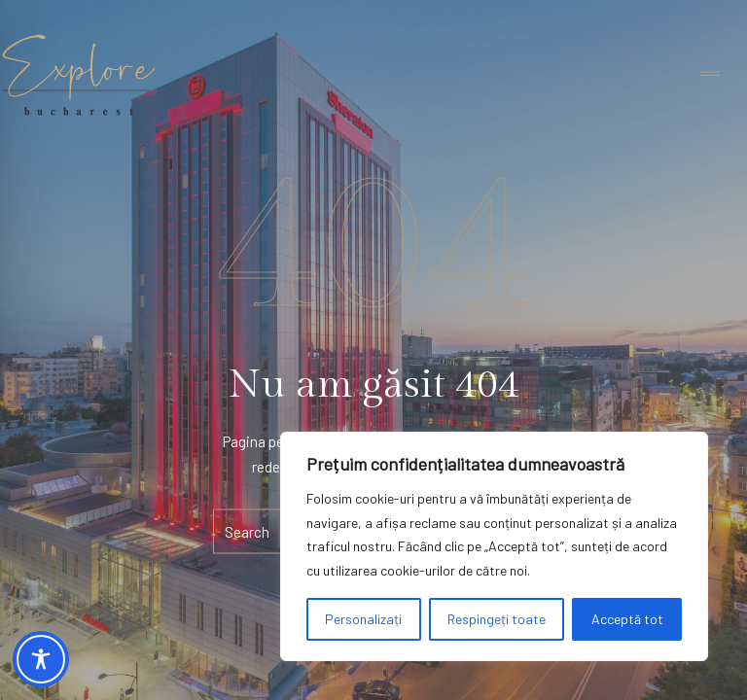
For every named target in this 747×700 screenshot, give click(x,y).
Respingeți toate (497, 619)
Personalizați (363, 619)
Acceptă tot (627, 619)
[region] (494, 546)
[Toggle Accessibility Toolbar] (41, 659)
